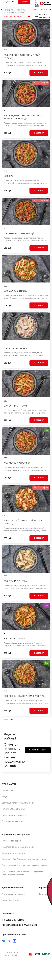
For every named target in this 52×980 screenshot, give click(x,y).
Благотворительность (12, 821)
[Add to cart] (39, 73)
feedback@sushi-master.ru (19, 925)
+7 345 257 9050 (37, 3)
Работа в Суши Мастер (13, 809)
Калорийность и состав (14, 853)
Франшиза (44, 894)
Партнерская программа (15, 815)
